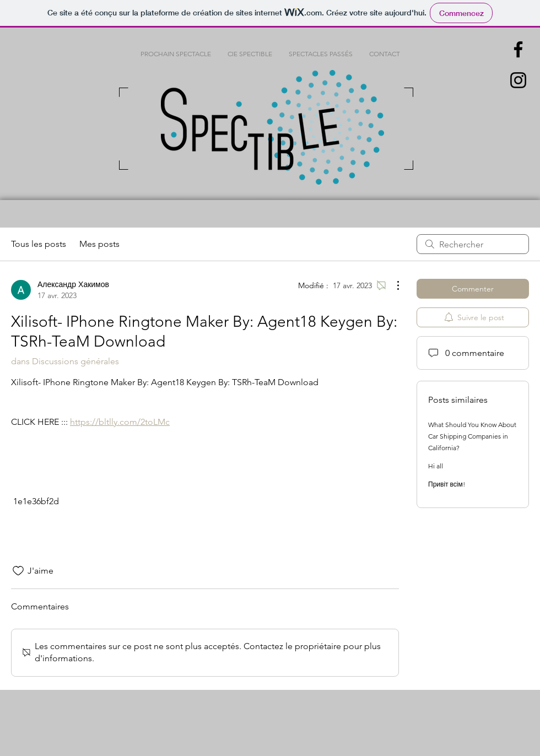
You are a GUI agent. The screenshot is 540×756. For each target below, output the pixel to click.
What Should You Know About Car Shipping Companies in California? (472, 436)
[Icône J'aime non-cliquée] (18, 571)
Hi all (436, 466)
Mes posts (99, 244)
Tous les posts (39, 244)
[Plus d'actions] (392, 285)
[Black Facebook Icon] (518, 49)
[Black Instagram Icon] (518, 80)
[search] (473, 244)
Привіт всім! (447, 484)
